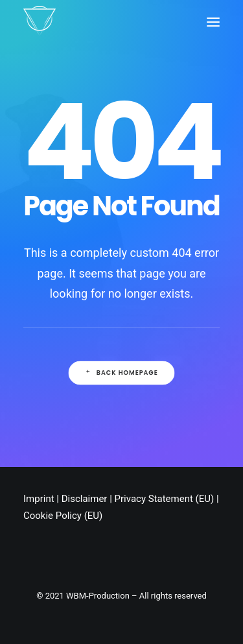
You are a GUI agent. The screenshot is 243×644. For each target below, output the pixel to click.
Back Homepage (121, 372)
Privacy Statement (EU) (165, 499)
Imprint (39, 499)
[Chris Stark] (40, 22)
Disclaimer (85, 499)
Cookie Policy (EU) (63, 516)
